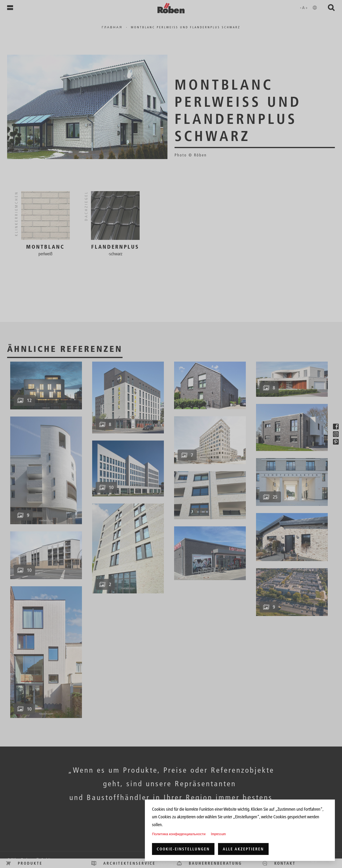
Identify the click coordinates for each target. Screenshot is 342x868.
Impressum (218, 834)
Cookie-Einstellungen (183, 849)
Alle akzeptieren (243, 849)
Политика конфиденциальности (179, 834)
